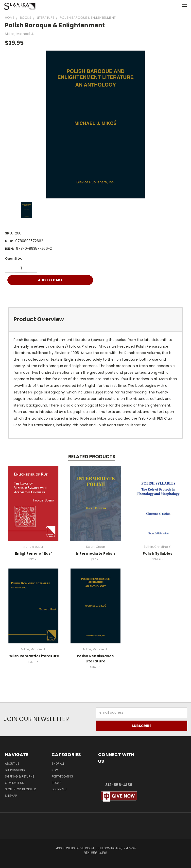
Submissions (15, 770)
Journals (59, 789)
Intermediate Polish (95, 553)
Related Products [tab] (92, 457)
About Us (12, 764)
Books (57, 783)
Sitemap (11, 796)
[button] (119, 797)
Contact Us (15, 783)
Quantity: (13, 258)
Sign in (11, 789)
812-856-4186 (119, 785)
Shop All (58, 764)
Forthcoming (62, 776)
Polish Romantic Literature (33, 656)
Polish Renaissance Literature (95, 659)
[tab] (95, 319)
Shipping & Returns (20, 776)
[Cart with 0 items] (175, 6)
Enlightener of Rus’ (33, 553)
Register (29, 789)
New (55, 770)
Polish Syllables (157, 553)
